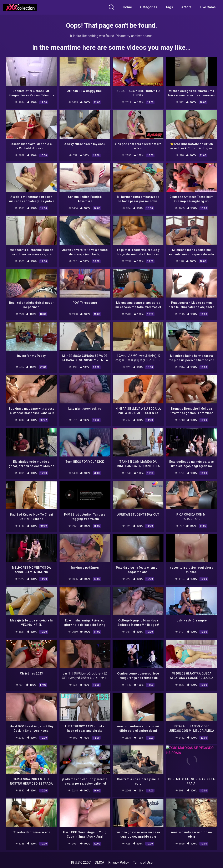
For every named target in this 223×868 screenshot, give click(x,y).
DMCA (99, 855)
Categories (149, 7)
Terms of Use (143, 855)
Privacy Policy (119, 855)
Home (127, 7)
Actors (186, 7)
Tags (169, 7)
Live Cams (208, 7)
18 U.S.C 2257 (80, 855)
